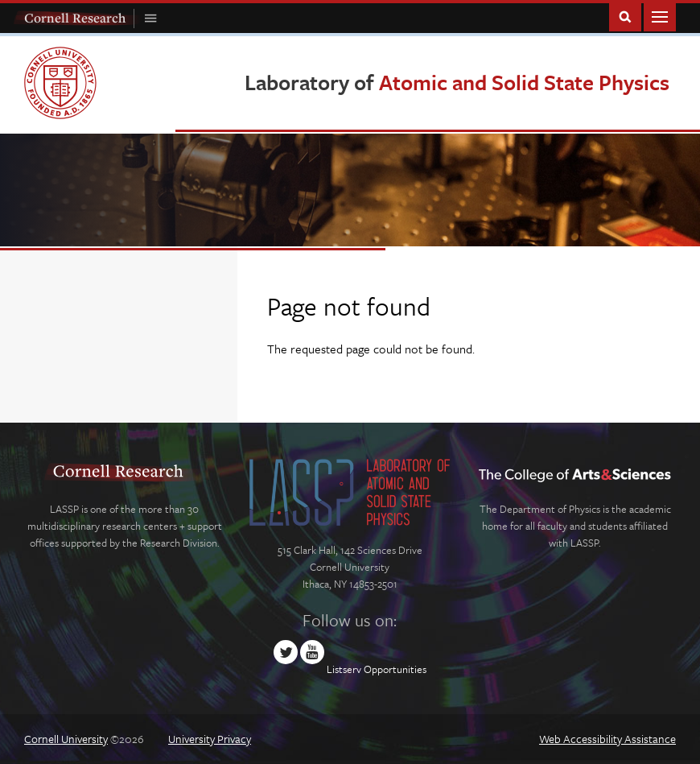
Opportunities (395, 669)
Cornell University (66, 739)
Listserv (344, 669)
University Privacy (210, 739)
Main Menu (660, 16)
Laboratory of (457, 82)
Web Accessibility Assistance (607, 739)
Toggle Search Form (625, 16)
